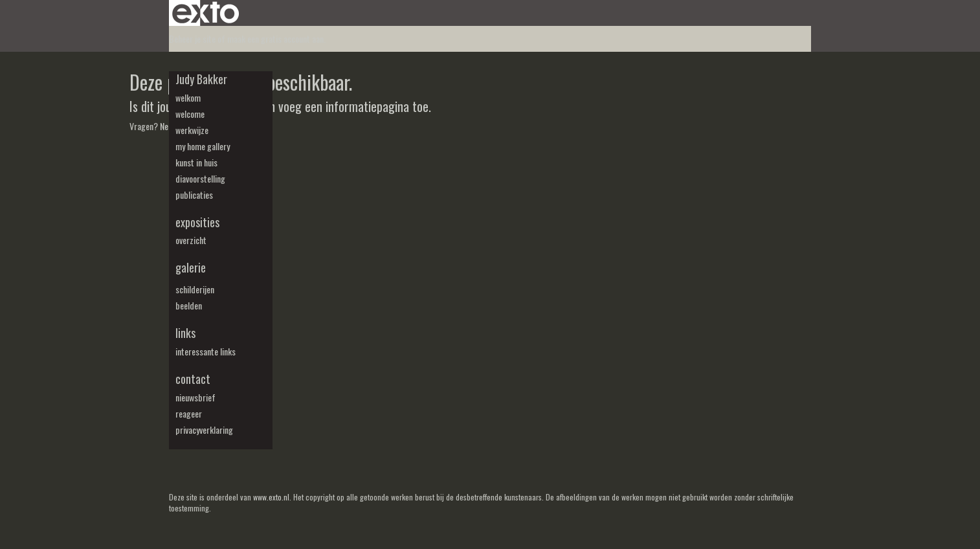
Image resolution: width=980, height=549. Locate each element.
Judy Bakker (201, 79)
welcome (190, 114)
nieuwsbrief (195, 398)
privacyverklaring (204, 430)
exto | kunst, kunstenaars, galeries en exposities (206, 13)
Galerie (191, 268)
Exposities (197, 222)
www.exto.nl (271, 497)
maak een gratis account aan (275, 39)
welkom (188, 98)
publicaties (194, 195)
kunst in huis (196, 162)
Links (185, 333)
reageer (189, 414)
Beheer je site (192, 39)
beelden (189, 306)
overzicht (191, 240)
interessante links (206, 352)
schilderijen (195, 289)
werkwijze (192, 130)
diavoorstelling (200, 179)
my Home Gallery (203, 146)
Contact (193, 379)
